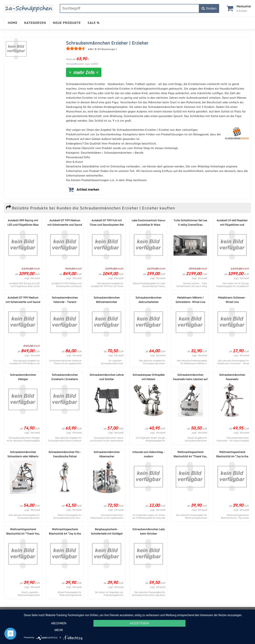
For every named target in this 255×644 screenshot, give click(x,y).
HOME (13, 23)
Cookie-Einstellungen (173, 611)
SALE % (94, 23)
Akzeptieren (137, 630)
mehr (217, 630)
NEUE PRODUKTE (67, 23)
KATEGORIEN (35, 23)
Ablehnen (58, 630)
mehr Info (84, 72)
